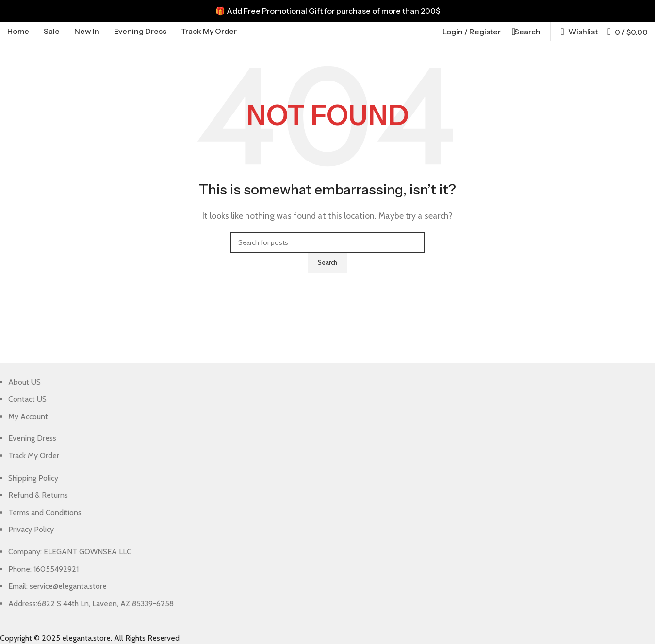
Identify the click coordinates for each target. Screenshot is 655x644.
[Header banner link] (327, 11)
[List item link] (320, 399)
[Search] (525, 32)
